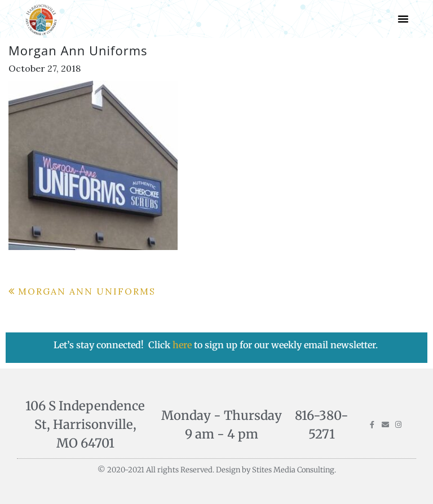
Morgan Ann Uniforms (87, 291)
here (183, 345)
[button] (403, 19)
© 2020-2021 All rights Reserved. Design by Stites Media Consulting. (217, 470)
